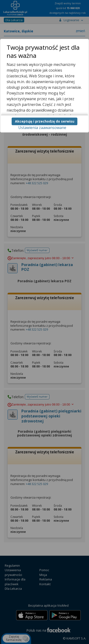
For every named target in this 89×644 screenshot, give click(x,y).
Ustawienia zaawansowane (42, 128)
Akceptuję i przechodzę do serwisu (45, 121)
